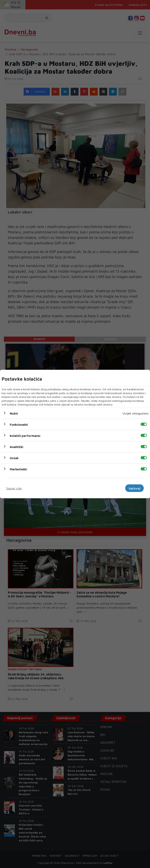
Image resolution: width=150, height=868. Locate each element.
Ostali (14, 458)
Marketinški (18, 469)
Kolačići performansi (25, 435)
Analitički (17, 447)
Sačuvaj (134, 488)
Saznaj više (14, 488)
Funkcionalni (19, 424)
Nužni (14, 413)
